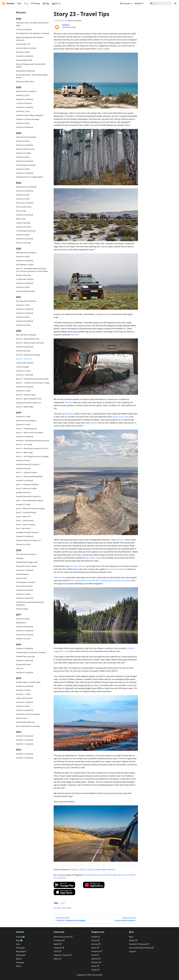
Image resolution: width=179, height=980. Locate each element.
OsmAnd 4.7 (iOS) (23, 169)
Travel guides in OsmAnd (26, 582)
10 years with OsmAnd (25, 363)
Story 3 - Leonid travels (25, 520)
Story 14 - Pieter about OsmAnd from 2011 (32, 448)
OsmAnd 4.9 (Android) (24, 145)
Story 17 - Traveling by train (26, 429)
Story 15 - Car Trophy (24, 444)
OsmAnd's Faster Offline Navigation (30, 115)
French (95, 940)
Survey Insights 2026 (24, 60)
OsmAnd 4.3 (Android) (24, 261)
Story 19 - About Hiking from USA (29, 399)
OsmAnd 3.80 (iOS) (23, 351)
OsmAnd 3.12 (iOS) (23, 391)
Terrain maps (21, 211)
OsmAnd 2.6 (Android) (24, 635)
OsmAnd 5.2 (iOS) (23, 95)
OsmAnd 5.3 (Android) (24, 56)
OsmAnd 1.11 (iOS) (23, 694)
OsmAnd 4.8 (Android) (24, 161)
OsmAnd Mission (22, 574)
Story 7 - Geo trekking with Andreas (30, 500)
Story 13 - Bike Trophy (24, 452)
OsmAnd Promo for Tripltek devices (30, 177)
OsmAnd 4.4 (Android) (24, 239)
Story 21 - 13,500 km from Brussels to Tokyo (33, 383)
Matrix (57, 959)
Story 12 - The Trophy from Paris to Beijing (32, 456)
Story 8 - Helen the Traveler (26, 488)
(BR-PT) (133, 875)
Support (132, 951)
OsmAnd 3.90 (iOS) (23, 325)
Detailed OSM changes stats (27, 562)
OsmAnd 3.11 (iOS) (23, 417)
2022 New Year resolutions (26, 301)
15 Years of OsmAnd (24, 103)
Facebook (74, 870)
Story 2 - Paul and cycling (26, 524)
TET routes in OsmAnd (25, 203)
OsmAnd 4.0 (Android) (24, 313)
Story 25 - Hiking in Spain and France (30, 343)
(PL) (55, 878)
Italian (95, 948)
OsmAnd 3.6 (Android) (24, 387)
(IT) (110, 875)
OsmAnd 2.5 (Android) (24, 648)
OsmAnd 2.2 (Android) (24, 686)
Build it (19, 959)
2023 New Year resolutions (26, 253)
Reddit (98, 870)
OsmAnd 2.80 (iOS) (23, 492)
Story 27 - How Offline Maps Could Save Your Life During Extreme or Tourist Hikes (32, 270)
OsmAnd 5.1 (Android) (24, 107)
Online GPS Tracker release (26, 566)
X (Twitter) (90, 870)
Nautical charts (22, 718)
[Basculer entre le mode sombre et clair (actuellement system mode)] (175, 3)
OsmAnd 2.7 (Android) (24, 631)
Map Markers (21, 623)
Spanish (96, 959)
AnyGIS (94, 423)
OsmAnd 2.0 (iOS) (23, 619)
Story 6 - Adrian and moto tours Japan (30, 508)
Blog (26, 3)
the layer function (77, 566)
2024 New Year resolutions (26, 187)
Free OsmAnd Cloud (24, 207)
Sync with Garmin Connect (26, 48)
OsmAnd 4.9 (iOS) (23, 141)
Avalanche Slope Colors (25, 81)
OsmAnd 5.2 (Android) (24, 99)
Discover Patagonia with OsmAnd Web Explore (31, 65)
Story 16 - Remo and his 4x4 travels (29, 433)
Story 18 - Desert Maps (25, 407)
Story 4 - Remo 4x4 (23, 516)
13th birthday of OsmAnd (26, 231)
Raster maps (21, 219)
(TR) (64, 878)
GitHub (139, 3)
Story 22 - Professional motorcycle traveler (32, 379)
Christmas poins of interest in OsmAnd (31, 652)
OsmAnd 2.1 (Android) (24, 702)
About (19, 966)
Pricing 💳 (20, 937)
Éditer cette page (62, 908)
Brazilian (96, 962)
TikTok (82, 870)
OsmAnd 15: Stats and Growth (28, 119)
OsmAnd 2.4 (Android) (24, 660)
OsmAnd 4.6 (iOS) (23, 195)
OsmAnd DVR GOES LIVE (25, 722)
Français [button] (125, 3)
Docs (19, 3)
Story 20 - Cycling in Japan (26, 395)
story (63, 903)
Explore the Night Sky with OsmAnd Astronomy (30, 39)
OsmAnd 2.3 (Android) (24, 672)
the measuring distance (116, 569)
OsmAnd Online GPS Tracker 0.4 (28, 540)
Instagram (110, 870)
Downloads (21, 955)
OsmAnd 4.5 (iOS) (23, 199)
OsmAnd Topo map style (25, 656)
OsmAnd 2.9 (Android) (24, 598)
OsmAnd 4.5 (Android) (24, 215)
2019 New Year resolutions (26, 554)
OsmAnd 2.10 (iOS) (23, 594)
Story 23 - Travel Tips (24, 359)
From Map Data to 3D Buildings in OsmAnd (33, 33)
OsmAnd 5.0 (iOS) (23, 123)
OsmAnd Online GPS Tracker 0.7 (28, 464)
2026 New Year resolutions (26, 91)
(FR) (114, 875)
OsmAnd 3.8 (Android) (24, 347)
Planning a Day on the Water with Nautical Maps (32, 24)
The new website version (25, 291)
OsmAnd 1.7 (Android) (24, 744)
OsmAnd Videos (22, 609)
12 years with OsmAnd (25, 279)
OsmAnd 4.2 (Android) (24, 283)
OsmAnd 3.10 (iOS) (23, 425)
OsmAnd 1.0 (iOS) (23, 706)
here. (56, 43)
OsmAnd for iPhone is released (28, 714)
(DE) (119, 875)
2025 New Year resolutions (26, 137)
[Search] (161, 3)
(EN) (106, 875)
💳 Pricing (35, 3)
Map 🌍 (19, 940)
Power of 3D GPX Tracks (25, 149)
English (95, 937)
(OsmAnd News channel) (93, 875)
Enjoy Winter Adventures (25, 71)
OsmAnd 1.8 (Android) (24, 740)
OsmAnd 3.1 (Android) (24, 570)
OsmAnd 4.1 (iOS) (23, 305)
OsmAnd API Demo (23, 664)
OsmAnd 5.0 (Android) (24, 127)
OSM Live (20, 668)
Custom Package (22, 367)
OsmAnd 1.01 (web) (23, 153)
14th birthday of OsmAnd (26, 165)
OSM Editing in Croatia (25, 265)
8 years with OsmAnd (24, 586)
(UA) (123, 875)
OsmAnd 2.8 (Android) (24, 627)
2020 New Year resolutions (26, 421)
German (96, 944)
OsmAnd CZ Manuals (139, 944)
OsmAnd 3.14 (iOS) (23, 371)
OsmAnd (74, 335)
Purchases (20, 948)
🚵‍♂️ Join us (56, 3)
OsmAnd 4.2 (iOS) (23, 287)
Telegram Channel (62, 955)
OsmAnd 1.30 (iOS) (23, 639)
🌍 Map (46, 3)
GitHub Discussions (63, 937)
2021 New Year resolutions (26, 335)
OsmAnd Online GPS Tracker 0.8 (28, 403)
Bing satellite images (93, 558)
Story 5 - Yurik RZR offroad (26, 512)
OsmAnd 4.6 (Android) (24, 191)
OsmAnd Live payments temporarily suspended (30, 603)
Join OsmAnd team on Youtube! (28, 726)
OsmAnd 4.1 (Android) (24, 309)
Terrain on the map (23, 243)
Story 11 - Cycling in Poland (26, 472)
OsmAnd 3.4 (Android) (24, 480)
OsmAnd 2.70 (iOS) (23, 504)
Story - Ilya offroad (23, 528)
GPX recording (60, 577)
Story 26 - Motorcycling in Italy (28, 339)
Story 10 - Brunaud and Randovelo (29, 476)
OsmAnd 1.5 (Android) (24, 754)
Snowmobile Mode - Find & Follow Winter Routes (32, 76)
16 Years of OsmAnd (24, 29)
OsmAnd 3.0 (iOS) (23, 460)
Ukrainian (97, 951)
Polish (95, 955)
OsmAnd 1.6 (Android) (24, 758)
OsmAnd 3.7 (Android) (24, 375)
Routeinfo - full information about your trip (32, 441)
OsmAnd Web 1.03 (23, 44)
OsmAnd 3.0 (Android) (24, 590)
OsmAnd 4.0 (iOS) (23, 317)
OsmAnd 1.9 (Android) (24, 736)
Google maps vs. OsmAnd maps (28, 682)
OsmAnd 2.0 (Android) (24, 710)
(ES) (127, 875)
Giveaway (20, 558)
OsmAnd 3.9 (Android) (24, 321)
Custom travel (21, 578)
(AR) (59, 878)
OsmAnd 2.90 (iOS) (23, 468)
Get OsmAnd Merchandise (141, 948)
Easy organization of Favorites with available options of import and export (101, 580)
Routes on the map (23, 275)
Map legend (21, 951)
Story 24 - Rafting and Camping (28, 355)
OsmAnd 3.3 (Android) (24, 536)
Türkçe (95, 970)
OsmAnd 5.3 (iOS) (23, 52)
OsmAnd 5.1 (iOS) (23, 111)
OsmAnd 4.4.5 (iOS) (23, 227)
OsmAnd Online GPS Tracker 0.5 (28, 496)
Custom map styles (23, 223)
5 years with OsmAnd (24, 698)
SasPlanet (70, 414)
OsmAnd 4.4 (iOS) (23, 235)
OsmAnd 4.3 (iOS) (23, 257)
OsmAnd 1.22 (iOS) (23, 690)
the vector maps (122, 417)
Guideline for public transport (27, 532)
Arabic (95, 966)
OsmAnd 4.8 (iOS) (23, 157)
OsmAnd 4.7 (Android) (24, 173)
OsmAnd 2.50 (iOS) (23, 544)
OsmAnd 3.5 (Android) (24, 437)
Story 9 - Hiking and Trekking (27, 484)
